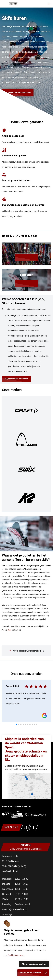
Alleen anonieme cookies (34, 964)
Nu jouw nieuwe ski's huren (17, 379)
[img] (26, 410)
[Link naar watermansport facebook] (33, 827)
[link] (26, 254)
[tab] (16, 724)
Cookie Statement (15, 955)
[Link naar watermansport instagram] (25, 827)
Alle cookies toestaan (31, 973)
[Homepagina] (13, 4)
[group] (26, 651)
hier (9, 630)
